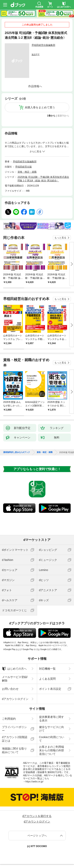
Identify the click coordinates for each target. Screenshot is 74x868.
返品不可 (36, 54)
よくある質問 (47, 679)
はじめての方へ (14, 669)
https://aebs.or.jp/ (34, 782)
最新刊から (63, 116)
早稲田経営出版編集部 (43, 45)
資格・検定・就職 (27, 172)
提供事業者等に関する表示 (52, 719)
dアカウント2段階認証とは (15, 739)
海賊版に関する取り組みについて (14, 750)
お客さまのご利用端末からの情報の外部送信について (52, 750)
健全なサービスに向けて (52, 729)
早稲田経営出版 (23, 167)
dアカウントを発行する (37, 816)
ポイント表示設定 (50, 689)
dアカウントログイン (15, 699)
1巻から (51, 116)
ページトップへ (37, 836)
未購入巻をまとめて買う (40, 107)
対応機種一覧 (47, 669)
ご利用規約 (9, 719)
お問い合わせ (10, 689)
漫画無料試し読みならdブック (17, 452)
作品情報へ (35, 86)
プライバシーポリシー (14, 729)
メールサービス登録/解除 (15, 679)
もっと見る (60, 238)
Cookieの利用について (52, 739)
